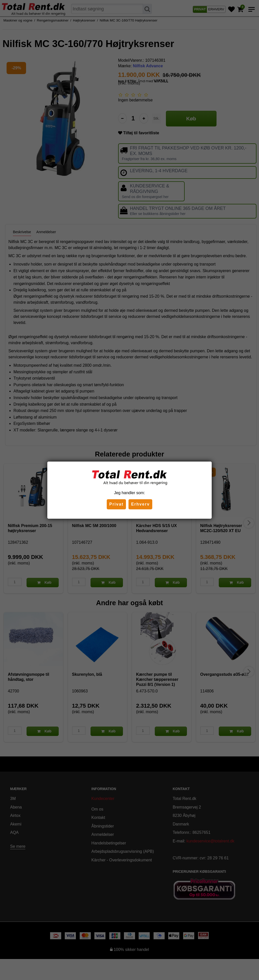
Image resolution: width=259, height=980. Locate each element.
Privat (116, 504)
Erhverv (140, 504)
